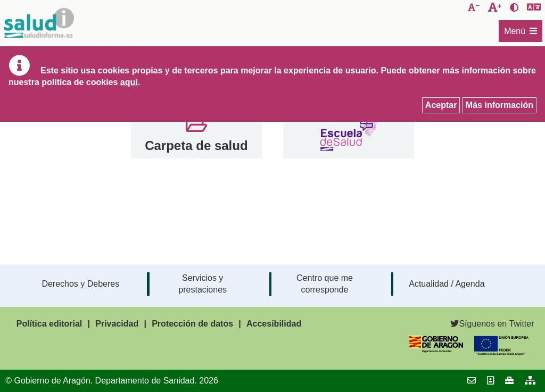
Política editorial (49, 324)
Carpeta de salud (196, 145)
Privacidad (117, 324)
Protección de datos (192, 324)
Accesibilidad (274, 324)
